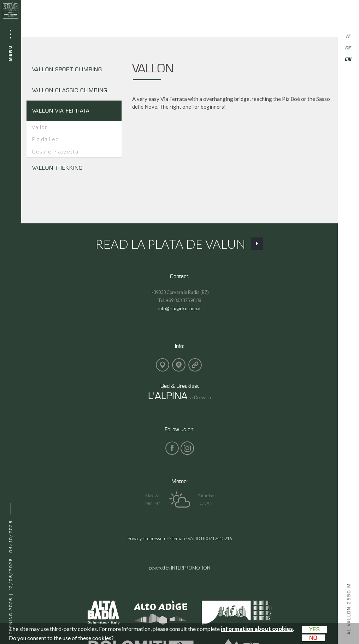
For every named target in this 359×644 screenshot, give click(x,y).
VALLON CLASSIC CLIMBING (70, 90)
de (348, 48)
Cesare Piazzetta (55, 151)
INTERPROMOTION (191, 568)
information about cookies (257, 629)
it (348, 37)
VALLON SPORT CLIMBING (67, 69)
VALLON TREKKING (57, 168)
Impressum (155, 538)
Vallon (40, 127)
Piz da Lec (45, 139)
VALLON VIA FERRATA (61, 111)
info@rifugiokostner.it (179, 308)
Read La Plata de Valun (180, 244)
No (313, 638)
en (348, 59)
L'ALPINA (168, 395)
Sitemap (177, 538)
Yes (314, 629)
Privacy (135, 538)
